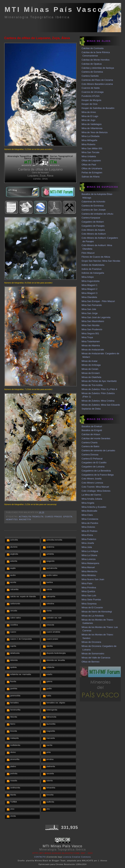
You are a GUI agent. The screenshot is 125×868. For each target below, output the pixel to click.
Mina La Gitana (89, 555)
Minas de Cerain (90, 369)
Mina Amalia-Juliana (92, 499)
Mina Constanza (90, 519)
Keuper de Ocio (90, 104)
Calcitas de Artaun (91, 434)
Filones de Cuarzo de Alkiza (96, 257)
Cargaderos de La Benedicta (96, 471)
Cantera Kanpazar (91, 218)
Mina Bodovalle (89, 511)
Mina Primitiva (89, 587)
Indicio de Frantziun (92, 269)
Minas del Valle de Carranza (96, 658)
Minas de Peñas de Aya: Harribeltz (99, 381)
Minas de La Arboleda (93, 616)
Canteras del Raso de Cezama (97, 80)
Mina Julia (87, 547)
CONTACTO (40, 857)
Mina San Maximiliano (93, 321)
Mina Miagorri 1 (90, 285)
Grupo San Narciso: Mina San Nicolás (101, 261)
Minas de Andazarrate (93, 350)
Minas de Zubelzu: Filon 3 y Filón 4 (99, 389)
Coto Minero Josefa (92, 479)
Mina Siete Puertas (91, 600)
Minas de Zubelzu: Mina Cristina (98, 401)
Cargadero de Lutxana (93, 467)
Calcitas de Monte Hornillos (96, 60)
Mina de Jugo (88, 120)
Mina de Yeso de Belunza (95, 132)
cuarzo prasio (53, 517)
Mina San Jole (89, 309)
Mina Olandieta (89, 297)
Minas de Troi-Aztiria (92, 385)
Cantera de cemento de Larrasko (98, 450)
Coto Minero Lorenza (92, 483)
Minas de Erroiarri (91, 373)
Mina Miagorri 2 (90, 289)
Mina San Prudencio (92, 329)
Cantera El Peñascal (92, 459)
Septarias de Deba (91, 409)
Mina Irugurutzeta (90, 281)
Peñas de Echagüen (92, 173)
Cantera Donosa (90, 455)
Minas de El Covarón (92, 607)
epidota (68, 517)
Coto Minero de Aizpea (93, 230)
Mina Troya (87, 337)
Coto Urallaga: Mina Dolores (96, 491)
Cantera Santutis (90, 76)
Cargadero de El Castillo (94, 463)
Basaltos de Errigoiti (92, 430)
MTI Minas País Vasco (54, 9)
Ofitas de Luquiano (91, 160)
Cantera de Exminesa (93, 206)
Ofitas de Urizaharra (92, 168)
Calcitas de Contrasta (93, 48)
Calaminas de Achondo (93, 202)
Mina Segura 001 (90, 333)
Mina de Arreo (89, 112)
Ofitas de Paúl (89, 165)
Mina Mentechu (89, 571)
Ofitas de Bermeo (90, 662)
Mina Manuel (88, 567)
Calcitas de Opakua (92, 64)
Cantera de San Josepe (94, 210)
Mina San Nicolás (90, 325)
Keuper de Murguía (91, 100)
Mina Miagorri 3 (90, 293)
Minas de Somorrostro (93, 654)
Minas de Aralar (90, 361)
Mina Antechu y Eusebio (94, 507)
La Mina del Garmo (91, 495)
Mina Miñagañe (89, 140)
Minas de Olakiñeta (91, 377)
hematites (12, 520)
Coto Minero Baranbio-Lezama (97, 84)
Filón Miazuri (88, 253)
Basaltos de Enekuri (92, 426)
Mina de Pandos (90, 523)
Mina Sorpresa (89, 604)
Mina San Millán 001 (92, 148)
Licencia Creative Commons (77, 857)
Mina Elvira (87, 535)
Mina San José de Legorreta (96, 317)
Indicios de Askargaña (93, 273)
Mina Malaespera (90, 563)
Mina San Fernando (92, 305)
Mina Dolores (88, 527)
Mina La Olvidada (90, 136)
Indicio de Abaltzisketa (93, 265)
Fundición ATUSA (91, 96)
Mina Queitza (88, 591)
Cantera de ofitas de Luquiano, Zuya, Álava (37, 38)
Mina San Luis (89, 595)
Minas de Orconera (91, 642)
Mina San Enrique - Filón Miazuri (98, 301)
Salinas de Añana (90, 177)
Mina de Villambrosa (92, 128)
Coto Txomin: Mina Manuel (95, 487)
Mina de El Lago (90, 116)
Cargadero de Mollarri (93, 222)
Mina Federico (89, 539)
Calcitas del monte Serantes (96, 438)
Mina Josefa (88, 543)
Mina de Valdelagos (92, 124)
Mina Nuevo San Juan (93, 579)
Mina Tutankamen (91, 341)
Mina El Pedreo (89, 531)
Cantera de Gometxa (92, 72)
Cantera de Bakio (90, 446)
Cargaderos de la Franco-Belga (98, 475)
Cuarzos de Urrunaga (93, 92)
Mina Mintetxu (89, 575)
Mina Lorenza (89, 559)
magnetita (25, 520)
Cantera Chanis (90, 442)
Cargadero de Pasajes (93, 226)
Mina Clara (87, 515)
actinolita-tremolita (31, 517)
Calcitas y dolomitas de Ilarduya (98, 68)
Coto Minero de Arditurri (94, 234)
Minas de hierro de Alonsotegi (97, 612)
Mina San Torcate (90, 152)
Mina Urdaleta (89, 156)
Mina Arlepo (88, 277)
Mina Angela (88, 503)
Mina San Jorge (90, 313)
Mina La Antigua (90, 551)
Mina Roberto (88, 144)
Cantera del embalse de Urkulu (97, 214)
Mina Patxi (87, 583)
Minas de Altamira (91, 345)
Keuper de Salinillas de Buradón (98, 108)
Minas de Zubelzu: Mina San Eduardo (101, 405)
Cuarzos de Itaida (91, 88)
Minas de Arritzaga (91, 365)
